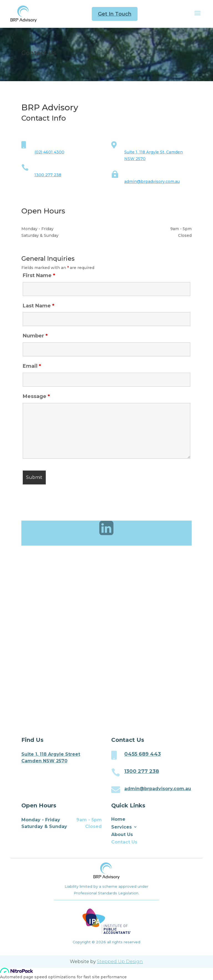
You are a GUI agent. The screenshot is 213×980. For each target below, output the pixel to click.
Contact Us (124, 842)
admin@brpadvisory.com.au (152, 181)
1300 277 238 (48, 175)
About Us (122, 835)
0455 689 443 (143, 754)
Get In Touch (115, 14)
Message (36, 396)
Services (121, 827)
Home (118, 819)
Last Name (39, 306)
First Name (39, 275)
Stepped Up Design (120, 962)
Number (35, 336)
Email (32, 366)
